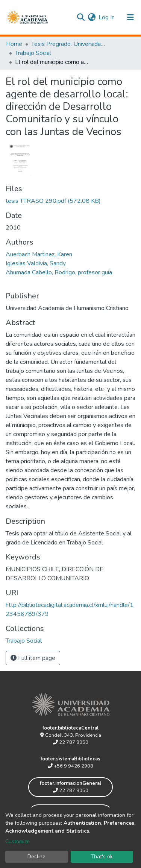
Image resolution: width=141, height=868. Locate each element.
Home (14, 44)
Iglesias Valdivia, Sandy (36, 263)
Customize (17, 841)
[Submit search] (81, 17)
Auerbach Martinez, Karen (39, 254)
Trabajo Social (33, 53)
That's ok (102, 857)
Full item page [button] (33, 658)
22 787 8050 (71, 742)
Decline (36, 857)
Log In (107, 17)
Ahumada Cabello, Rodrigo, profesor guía (59, 272)
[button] (92, 17)
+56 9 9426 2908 (70, 766)
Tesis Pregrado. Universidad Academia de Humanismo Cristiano (69, 44)
